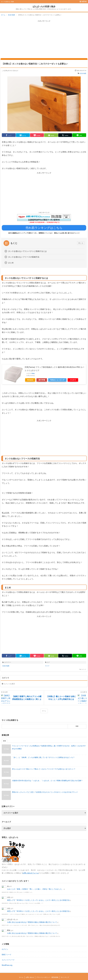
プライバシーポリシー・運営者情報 (47, 977)
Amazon (30, 380)
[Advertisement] (44, 39)
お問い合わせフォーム (31, 873)
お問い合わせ (30, 977)
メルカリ (73, 380)
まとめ (11, 263)
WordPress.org (7, 965)
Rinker (33, 373)
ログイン (5, 949)
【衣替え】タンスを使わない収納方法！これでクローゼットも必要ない (35, 64)
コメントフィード (8, 960)
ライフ (47, 666)
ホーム (44, 711)
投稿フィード (7, 955)
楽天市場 (42, 380)
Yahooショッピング (57, 380)
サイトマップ (65, 977)
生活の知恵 (83, 73)
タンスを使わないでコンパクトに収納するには (27, 251)
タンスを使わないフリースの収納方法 (24, 257)
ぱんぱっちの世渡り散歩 (44, 6)
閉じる (81, 243)
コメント (84, 669)
